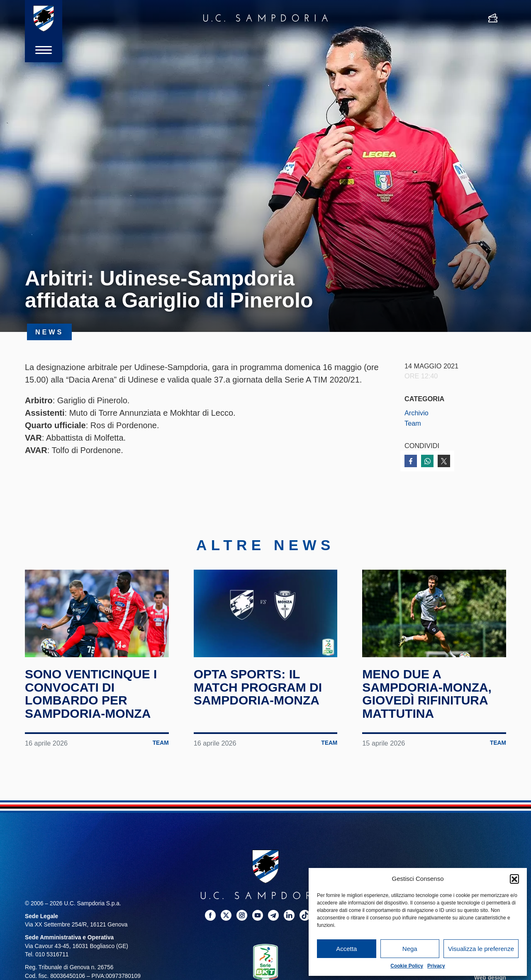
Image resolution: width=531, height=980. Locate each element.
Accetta (346, 949)
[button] (514, 879)
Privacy (436, 966)
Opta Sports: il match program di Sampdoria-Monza (258, 687)
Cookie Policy (407, 966)
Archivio (417, 413)
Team (413, 423)
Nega (410, 949)
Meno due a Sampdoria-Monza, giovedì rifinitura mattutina (427, 694)
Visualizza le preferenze (481, 949)
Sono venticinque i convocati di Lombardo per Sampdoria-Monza (91, 694)
